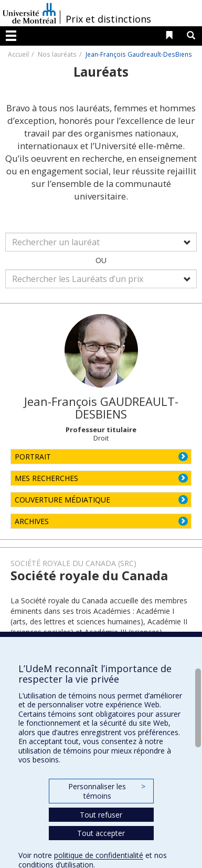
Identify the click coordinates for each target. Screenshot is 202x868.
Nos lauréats (57, 54)
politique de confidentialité (99, 855)
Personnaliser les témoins (107, 791)
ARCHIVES (32, 521)
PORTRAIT (33, 457)
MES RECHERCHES (46, 478)
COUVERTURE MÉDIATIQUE (62, 500)
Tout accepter (101, 833)
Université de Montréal (29, 13)
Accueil (18, 54)
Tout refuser (101, 815)
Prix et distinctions (108, 19)
